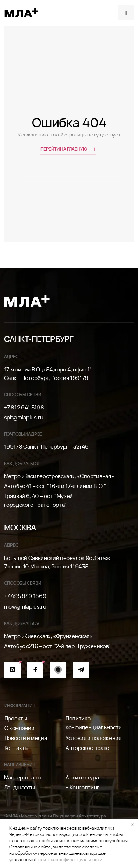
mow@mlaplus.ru (25, 607)
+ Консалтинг (82, 787)
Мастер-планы (23, 777)
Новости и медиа (26, 738)
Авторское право (87, 748)
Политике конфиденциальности (69, 859)
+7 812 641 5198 (24, 407)
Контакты (17, 748)
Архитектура (82, 777)
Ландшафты (20, 787)
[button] (126, 13)
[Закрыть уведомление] (132, 825)
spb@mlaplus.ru (24, 417)
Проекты (16, 718)
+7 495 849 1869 (25, 596)
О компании (19, 728)
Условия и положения (93, 738)
